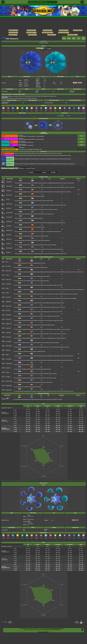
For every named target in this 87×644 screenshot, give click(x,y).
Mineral (69, 116)
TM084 (3, 346)
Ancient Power (9, 213)
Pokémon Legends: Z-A (9, 168)
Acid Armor (9, 244)
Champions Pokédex (43, 43)
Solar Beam (8, 333)
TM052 (3, 319)
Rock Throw (9, 195)
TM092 (3, 364)
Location (69, 38)
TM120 (3, 381)
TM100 (3, 368)
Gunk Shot (8, 368)
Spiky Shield (9, 204)
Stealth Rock (9, 222)
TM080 (3, 341)
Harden (8, 199)
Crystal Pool (24, 142)
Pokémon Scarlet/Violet (27, 168)
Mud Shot (8, 310)
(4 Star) (32, 149)
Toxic (7, 262)
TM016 (3, 271)
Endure (7, 293)
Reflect (7, 288)
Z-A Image (40, 48)
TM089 (3, 359)
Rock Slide (9, 235)
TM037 (3, 302)
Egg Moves (83, 38)
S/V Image (47, 48)
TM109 (3, 372)
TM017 (3, 275)
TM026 (3, 284)
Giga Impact (8, 328)
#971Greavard (77, 622)
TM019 (3, 280)
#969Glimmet (10, 622)
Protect (7, 275)
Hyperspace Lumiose (23, 149)
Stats (79, 38)
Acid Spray (9, 208)
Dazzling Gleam (9, 364)
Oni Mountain (31, 142)
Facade (7, 372)
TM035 (3, 293)
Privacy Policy (48, 628)
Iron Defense (8, 341)
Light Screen (8, 271)
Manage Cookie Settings (58, 628)
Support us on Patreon (43, 632)
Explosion (8, 252)
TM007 (3, 262)
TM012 (3, 266)
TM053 (3, 324)
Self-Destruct (9, 230)
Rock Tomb (8, 297)
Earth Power (8, 319)
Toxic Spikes (9, 182)
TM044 (3, 306)
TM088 (3, 355)
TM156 (3, 390)
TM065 (3, 337)
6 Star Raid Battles (40, 136)
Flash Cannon (9, 346)
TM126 (3, 386)
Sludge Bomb (9, 324)
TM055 (3, 328)
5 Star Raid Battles (31, 136)
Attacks (74, 38)
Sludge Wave (9, 248)
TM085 (3, 350)
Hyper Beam (8, 306)
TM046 (3, 310)
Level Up (44, 172)
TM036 (3, 297)
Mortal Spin (9, 191)
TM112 (3, 377)
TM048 (3, 315)
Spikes (7, 355)
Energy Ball (8, 284)
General (64, 38)
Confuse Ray (9, 217)
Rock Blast (9, 226)
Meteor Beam (9, 186)
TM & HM (53, 172)
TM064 (3, 333)
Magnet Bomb (9, 386)
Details (82, 142)
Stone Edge (8, 337)
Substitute (8, 350)
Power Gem (9, 239)
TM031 (3, 288)
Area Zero (21, 135)
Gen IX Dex (44, 41)
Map (82, 136)
